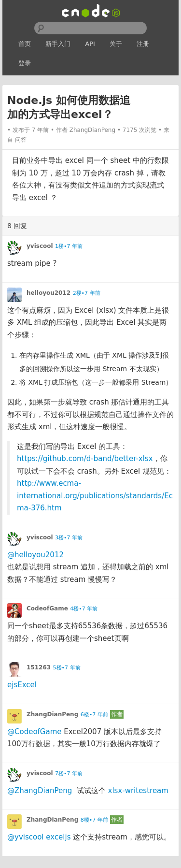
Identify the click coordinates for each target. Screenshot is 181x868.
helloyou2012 (49, 293)
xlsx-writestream (138, 791)
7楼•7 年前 (69, 774)
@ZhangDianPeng (40, 791)
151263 (39, 667)
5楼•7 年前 (67, 668)
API (90, 44)
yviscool (40, 246)
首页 (25, 44)
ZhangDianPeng (92, 130)
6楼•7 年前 (94, 715)
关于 (116, 44)
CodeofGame (47, 608)
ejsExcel (22, 685)
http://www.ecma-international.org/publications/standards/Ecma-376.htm (95, 496)
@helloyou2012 (35, 555)
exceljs (58, 837)
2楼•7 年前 (87, 293)
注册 (143, 44)
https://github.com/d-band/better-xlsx (85, 459)
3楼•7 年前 (69, 538)
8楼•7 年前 (94, 820)
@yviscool (26, 837)
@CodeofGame (35, 732)
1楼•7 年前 (69, 246)
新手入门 (58, 44)
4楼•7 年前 (84, 609)
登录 (25, 63)
